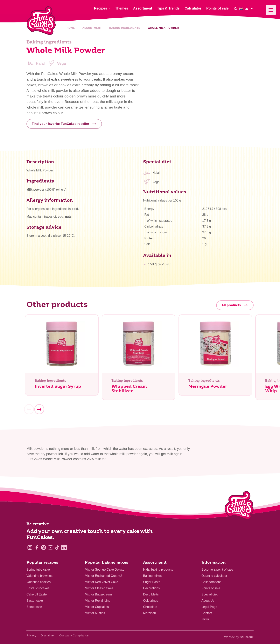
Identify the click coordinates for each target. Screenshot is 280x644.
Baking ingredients (125, 28)
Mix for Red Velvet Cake (101, 582)
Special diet (210, 594)
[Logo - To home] (239, 506)
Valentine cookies (38, 582)
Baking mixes (152, 576)
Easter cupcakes (38, 588)
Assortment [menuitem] (143, 8)
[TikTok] (57, 547)
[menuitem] (246, 9)
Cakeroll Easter (37, 594)
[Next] (39, 411)
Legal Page (209, 607)
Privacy (31, 635)
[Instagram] (30, 547)
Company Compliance (74, 635)
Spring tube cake (38, 570)
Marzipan (150, 613)
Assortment (92, 28)
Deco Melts (151, 594)
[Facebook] (37, 547)
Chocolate (150, 607)
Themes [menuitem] (122, 8)
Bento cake (34, 607)
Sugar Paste (152, 582)
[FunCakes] (41, 21)
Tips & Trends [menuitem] (168, 8)
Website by (239, 637)
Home (71, 28)
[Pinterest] (43, 547)
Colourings (150, 601)
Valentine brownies (39, 576)
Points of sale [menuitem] (217, 8)
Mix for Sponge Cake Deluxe (105, 570)
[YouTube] (50, 547)
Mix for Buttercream (98, 594)
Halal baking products (158, 570)
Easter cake (35, 601)
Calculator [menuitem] (193, 8)
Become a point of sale (217, 570)
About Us (208, 601)
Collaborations (211, 582)
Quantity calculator (214, 576)
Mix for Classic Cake (99, 588)
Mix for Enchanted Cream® (104, 576)
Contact (207, 613)
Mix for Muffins (95, 613)
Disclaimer (48, 635)
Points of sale (211, 588)
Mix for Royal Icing (98, 601)
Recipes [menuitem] (100, 8)
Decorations (151, 588)
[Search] (235, 9)
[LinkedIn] (64, 547)
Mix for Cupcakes (97, 607)
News (205, 619)
